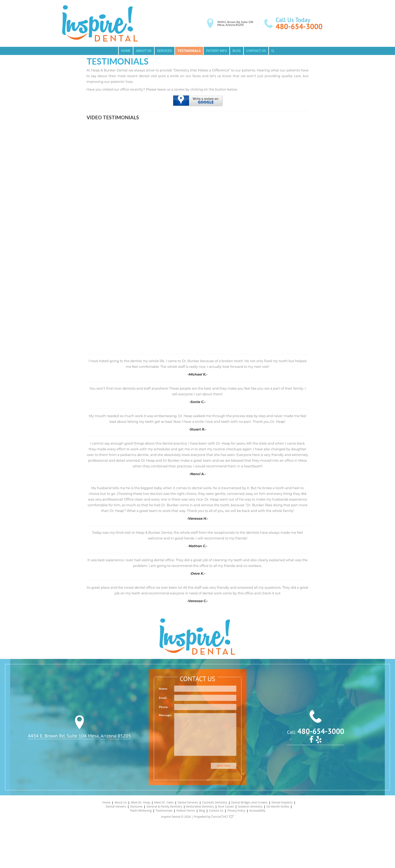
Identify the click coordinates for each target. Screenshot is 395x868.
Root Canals (226, 806)
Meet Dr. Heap (140, 802)
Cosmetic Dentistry (215, 802)
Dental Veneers (116, 806)
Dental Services (188, 802)
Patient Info (217, 51)
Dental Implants (282, 802)
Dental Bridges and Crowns (249, 802)
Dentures (136, 806)
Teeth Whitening (141, 810)
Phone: (164, 707)
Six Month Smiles (278, 806)
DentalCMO (223, 817)
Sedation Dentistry (250, 806)
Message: (165, 715)
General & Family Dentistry (164, 806)
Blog (237, 51)
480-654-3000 (299, 26)
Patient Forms (186, 810)
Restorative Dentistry (200, 806)
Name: (163, 689)
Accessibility (257, 810)
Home (126, 51)
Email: (163, 698)
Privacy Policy (236, 810)
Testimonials (189, 51)
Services (164, 51)
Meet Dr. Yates (164, 802)
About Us (144, 51)
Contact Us (256, 51)
